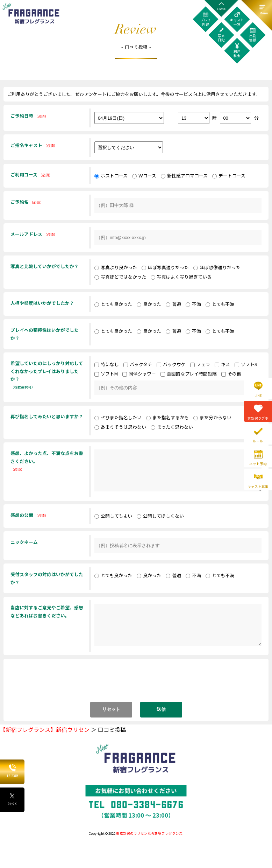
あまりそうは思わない (120, 427)
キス (222, 364)
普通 (173, 304)
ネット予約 (258, 464)
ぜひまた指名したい (118, 417)
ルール (258, 441)
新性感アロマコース (184, 176)
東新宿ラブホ (258, 418)
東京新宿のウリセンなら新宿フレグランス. (150, 833)
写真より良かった (116, 267)
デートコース (229, 176)
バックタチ (138, 364)
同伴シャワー (139, 374)
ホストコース (111, 176)
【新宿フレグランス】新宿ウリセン (45, 729)
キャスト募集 (258, 486)
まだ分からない (212, 417)
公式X (12, 799)
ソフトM (106, 374)
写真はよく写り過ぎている (181, 277)
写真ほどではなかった (120, 277)
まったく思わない (172, 427)
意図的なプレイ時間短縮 (189, 374)
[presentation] (137, 684)
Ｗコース (144, 176)
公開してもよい (113, 516)
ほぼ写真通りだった (165, 267)
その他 (231, 374)
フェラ (200, 364)
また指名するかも (167, 417)
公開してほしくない (160, 516)
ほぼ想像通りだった (217, 267)
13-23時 (12, 771)
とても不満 (220, 304)
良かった (149, 304)
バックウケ (171, 364)
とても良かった (113, 304)
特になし (107, 364)
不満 (193, 304)
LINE (258, 395)
